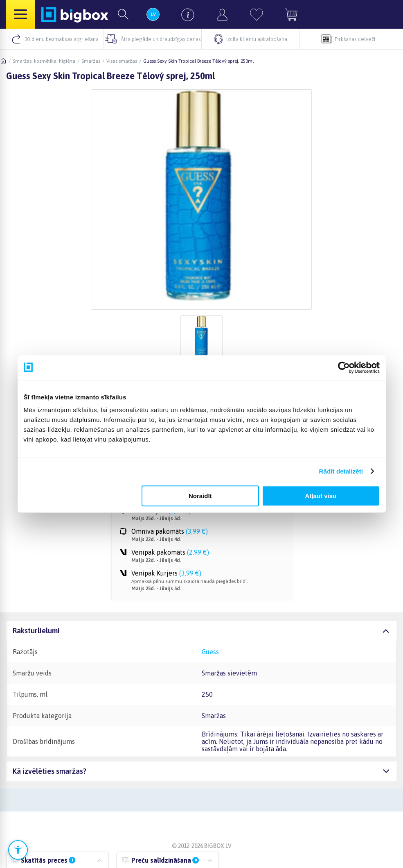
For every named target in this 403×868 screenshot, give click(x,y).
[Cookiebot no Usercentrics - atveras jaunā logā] (344, 367)
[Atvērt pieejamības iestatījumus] (18, 850)
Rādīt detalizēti (341, 471)
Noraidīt (200, 496)
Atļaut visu (321, 496)
